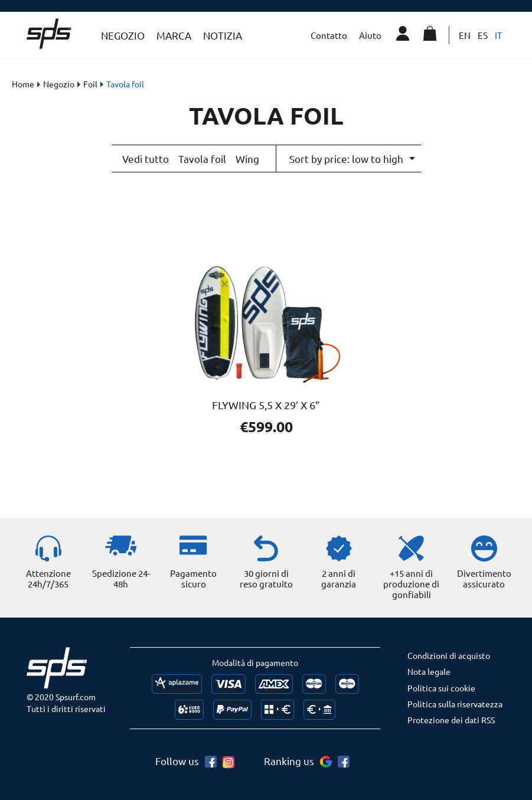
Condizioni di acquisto (449, 654)
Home (23, 84)
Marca (174, 35)
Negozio (123, 35)
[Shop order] (352, 158)
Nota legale (429, 670)
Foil (90, 84)
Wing (247, 158)
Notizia (223, 35)
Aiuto (370, 35)
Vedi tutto (146, 158)
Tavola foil (202, 158)
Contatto (329, 35)
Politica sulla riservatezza (455, 703)
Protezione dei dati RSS (451, 719)
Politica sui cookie (441, 687)
